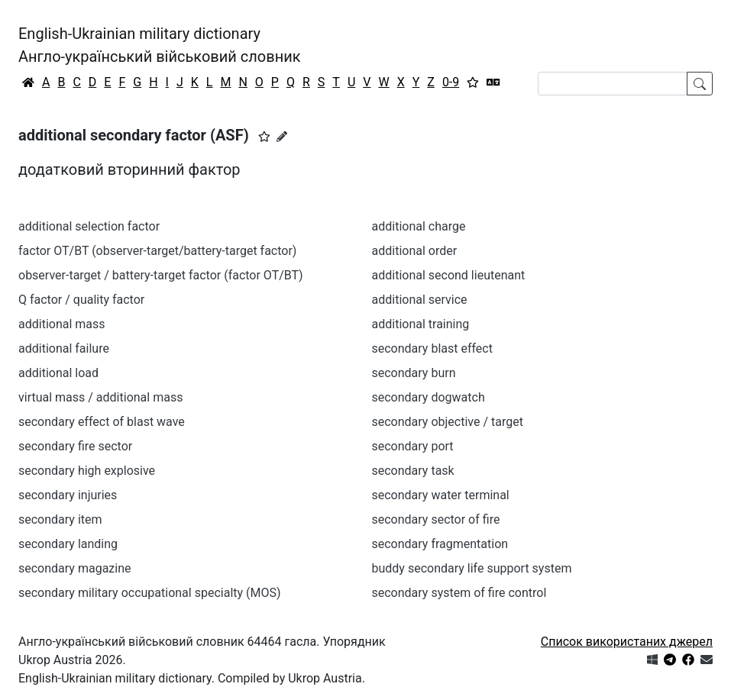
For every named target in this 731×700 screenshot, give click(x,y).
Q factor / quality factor (81, 300)
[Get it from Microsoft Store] (652, 660)
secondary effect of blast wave (102, 422)
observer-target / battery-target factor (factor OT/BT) (161, 275)
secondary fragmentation (440, 544)
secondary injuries (68, 495)
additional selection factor (89, 226)
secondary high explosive (87, 471)
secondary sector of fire (436, 519)
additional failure (64, 348)
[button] (264, 137)
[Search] (613, 84)
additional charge (419, 226)
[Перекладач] (493, 82)
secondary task (413, 471)
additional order (415, 251)
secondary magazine (74, 568)
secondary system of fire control (459, 593)
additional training (421, 324)
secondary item (60, 519)
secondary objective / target (448, 422)
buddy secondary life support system (472, 568)
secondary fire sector (75, 446)
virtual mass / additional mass (100, 397)
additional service (420, 300)
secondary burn (414, 373)
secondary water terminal (441, 495)
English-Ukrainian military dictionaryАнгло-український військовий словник (160, 45)
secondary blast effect (432, 348)
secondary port (413, 446)
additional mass (62, 324)
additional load (58, 373)
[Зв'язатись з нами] (707, 660)
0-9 (451, 82)
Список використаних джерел (627, 642)
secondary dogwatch (429, 397)
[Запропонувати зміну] (282, 137)
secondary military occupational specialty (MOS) (150, 593)
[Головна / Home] (28, 82)
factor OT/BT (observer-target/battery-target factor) (157, 251)
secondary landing (68, 544)
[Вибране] (473, 82)
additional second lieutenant (449, 275)
